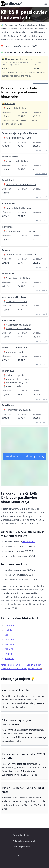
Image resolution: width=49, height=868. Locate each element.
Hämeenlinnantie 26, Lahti (19, 138)
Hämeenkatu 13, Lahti (16, 108)
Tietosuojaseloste (21, 847)
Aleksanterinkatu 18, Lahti (18, 325)
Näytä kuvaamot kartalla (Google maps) (24, 456)
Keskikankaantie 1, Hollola (18, 329)
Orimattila (10, 640)
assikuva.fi (12, 4)
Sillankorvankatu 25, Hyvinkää (20, 231)
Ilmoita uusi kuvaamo (41, 83)
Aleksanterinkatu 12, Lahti (18, 278)
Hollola (8, 630)
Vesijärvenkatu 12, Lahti (17, 161)
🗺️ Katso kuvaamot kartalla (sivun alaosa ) (23, 52)
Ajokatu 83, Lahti (14, 386)
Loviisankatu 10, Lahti (16, 301)
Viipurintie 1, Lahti (15, 352)
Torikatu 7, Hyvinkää (16, 375)
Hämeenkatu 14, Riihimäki (18, 208)
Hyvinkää (9, 659)
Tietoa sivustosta (21, 835)
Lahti (7, 635)
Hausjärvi (10, 625)
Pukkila (9, 654)
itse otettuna (28, 542)
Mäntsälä (10, 644)
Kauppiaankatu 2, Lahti (17, 383)
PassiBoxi (10, 104)
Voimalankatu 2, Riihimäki (18, 379)
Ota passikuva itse (19, 59)
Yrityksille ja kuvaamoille (25, 841)
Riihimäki (9, 649)
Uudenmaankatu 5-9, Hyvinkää (21, 185)
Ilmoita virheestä (41, 127)
